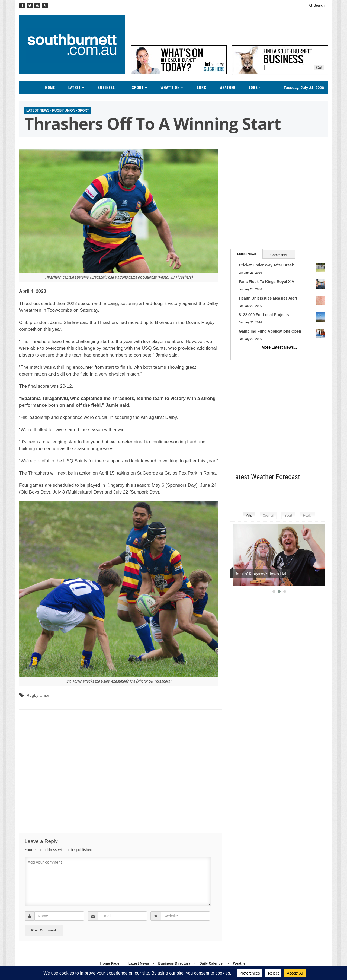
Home (50, 87)
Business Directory (174, 963)
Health (308, 516)
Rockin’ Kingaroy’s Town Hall (261, 574)
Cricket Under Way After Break (266, 265)
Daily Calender (212, 963)
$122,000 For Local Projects (264, 315)
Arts (249, 516)
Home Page (110, 963)
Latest (74, 87)
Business (106, 87)
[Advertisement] (229, 28)
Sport (138, 87)
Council (268, 516)
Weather (228, 87)
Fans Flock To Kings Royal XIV (266, 282)
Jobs (253, 87)
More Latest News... (279, 347)
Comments (279, 255)
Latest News (38, 110)
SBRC (202, 87)
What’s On (170, 87)
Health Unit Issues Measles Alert (268, 298)
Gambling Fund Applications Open (270, 331)
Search (317, 5)
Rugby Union (64, 110)
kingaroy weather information (325, 494)
